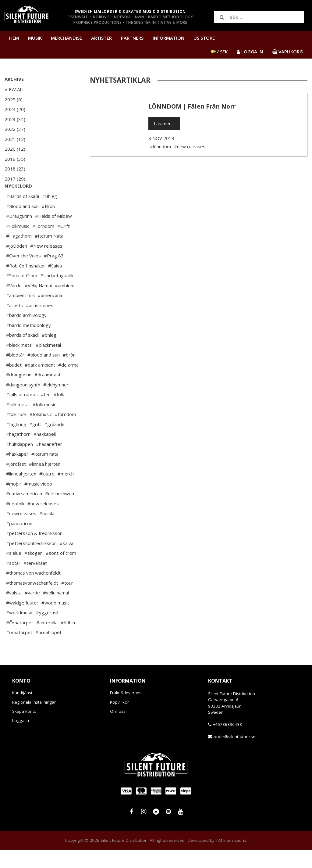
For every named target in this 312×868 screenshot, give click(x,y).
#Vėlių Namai (38, 304)
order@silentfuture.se (234, 755)
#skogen (34, 571)
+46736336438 (227, 743)
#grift (35, 443)
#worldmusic (19, 631)
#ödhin (68, 641)
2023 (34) (15, 119)
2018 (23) (15, 169)
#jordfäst (16, 482)
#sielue (14, 571)
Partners (132, 38)
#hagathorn (18, 452)
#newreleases (21, 532)
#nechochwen (60, 512)
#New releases (46, 264)
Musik (35, 38)
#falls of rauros (22, 413)
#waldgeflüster (22, 621)
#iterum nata (45, 472)
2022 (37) (15, 129)
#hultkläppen (19, 462)
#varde (32, 611)
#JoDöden (17, 264)
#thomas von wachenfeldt (33, 591)
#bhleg (49, 353)
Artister (101, 38)
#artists (14, 324)
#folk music (44, 423)
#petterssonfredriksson (31, 561)
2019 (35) (15, 159)
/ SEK (219, 52)
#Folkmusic (18, 244)
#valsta (14, 611)
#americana (50, 314)
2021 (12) (15, 139)
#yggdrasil (47, 631)
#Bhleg (50, 214)
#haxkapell (45, 452)
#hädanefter (49, 462)
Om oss (118, 730)
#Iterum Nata (49, 254)
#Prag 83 (54, 274)
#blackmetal (48, 363)
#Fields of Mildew (53, 234)
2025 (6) (14, 99)
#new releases (43, 522)
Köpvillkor (119, 720)
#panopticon (19, 542)
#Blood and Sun (22, 224)
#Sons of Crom (22, 294)
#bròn (69, 373)
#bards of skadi (22, 353)
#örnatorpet (19, 651)
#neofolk (15, 522)
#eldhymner (56, 403)
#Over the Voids (23, 274)
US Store (204, 38)
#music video (38, 502)
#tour (67, 601)
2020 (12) (15, 149)
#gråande (54, 443)
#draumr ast (48, 393)
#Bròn (48, 224)
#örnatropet (48, 651)
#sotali (13, 581)
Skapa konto (24, 730)
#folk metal (18, 423)
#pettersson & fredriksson (34, 551)
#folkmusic (41, 432)
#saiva (67, 561)
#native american (24, 512)
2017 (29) (15, 179)
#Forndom (43, 244)
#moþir (14, 502)
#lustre (47, 492)
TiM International (232, 859)
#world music (55, 621)
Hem (14, 38)
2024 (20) (15, 109)
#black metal (19, 363)
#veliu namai (56, 611)
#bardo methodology (28, 343)
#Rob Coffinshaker (26, 284)
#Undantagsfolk (57, 294)
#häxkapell (17, 472)
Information (168, 38)
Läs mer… (164, 124)
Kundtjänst (22, 711)
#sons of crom (61, 571)
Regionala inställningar (34, 720)
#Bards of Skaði (23, 214)
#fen (46, 413)
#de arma (68, 383)
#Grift (64, 244)
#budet (14, 383)
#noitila (47, 532)
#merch (66, 492)
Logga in (21, 739)
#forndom (65, 432)
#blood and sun (44, 373)
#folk (59, 413)
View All (15, 89)
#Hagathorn (19, 254)
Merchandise (66, 38)
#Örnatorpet (20, 641)
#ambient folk (20, 314)
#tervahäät (35, 581)
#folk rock (16, 432)
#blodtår (15, 373)
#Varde (14, 304)
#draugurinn (19, 393)
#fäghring (16, 443)
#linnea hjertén (45, 482)
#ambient (65, 304)
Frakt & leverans (126, 711)
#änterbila (47, 641)
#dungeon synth (23, 403)
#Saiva (55, 284)
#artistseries (40, 324)
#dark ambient (40, 383)
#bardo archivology (26, 333)
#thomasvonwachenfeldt (32, 601)
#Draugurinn (19, 234)
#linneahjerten (21, 492)
